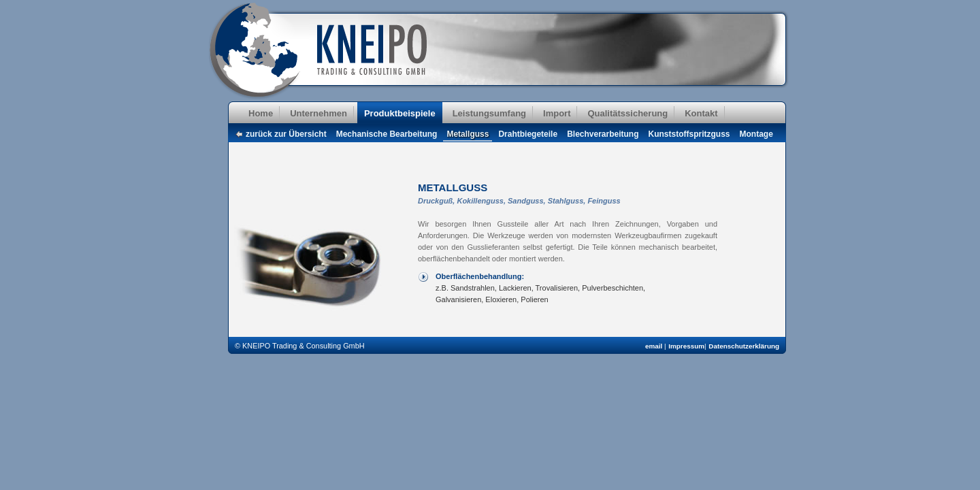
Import (557, 113)
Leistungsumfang (489, 113)
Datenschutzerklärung (744, 346)
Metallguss (468, 134)
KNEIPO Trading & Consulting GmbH (321, 51)
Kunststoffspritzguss (689, 134)
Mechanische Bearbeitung (387, 134)
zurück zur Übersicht (286, 134)
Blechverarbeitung (603, 134)
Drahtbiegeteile (528, 134)
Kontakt (701, 113)
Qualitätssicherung (627, 113)
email (655, 346)
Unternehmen (318, 113)
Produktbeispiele (400, 113)
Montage (756, 134)
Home (261, 113)
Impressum (686, 346)
